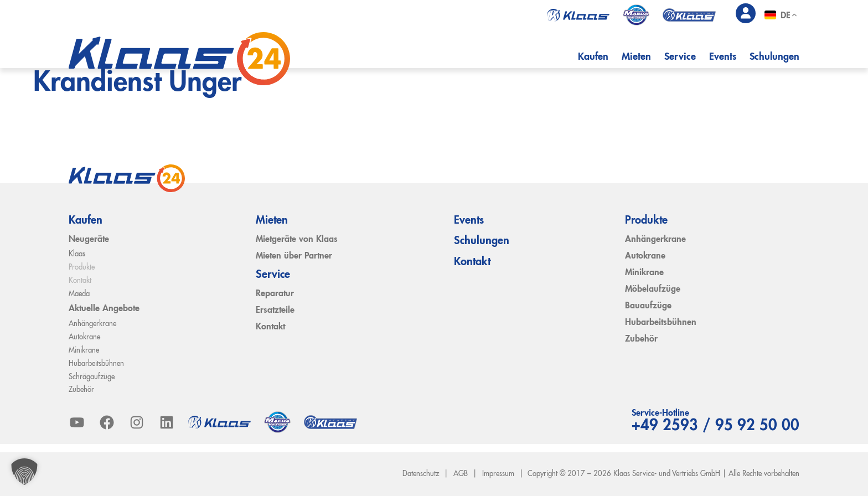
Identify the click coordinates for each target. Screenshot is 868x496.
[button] (24, 472)
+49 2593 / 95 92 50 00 (715, 426)
